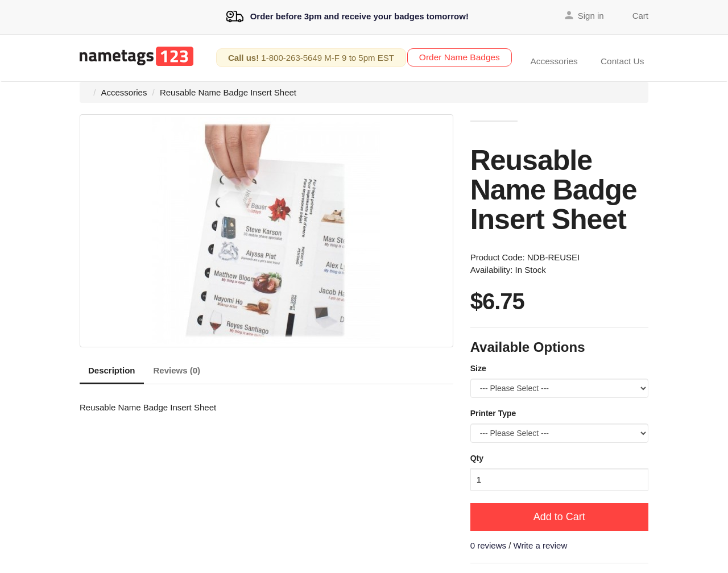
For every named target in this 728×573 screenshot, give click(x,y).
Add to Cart (559, 515)
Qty (477, 456)
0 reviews (488, 544)
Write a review (541, 544)
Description (112, 369)
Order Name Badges (472, 57)
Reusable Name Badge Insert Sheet (228, 91)
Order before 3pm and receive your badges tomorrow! (348, 16)
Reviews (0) (177, 369)
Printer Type (493, 412)
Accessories (565, 56)
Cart (640, 15)
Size (478, 367)
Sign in (591, 15)
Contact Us (626, 56)
